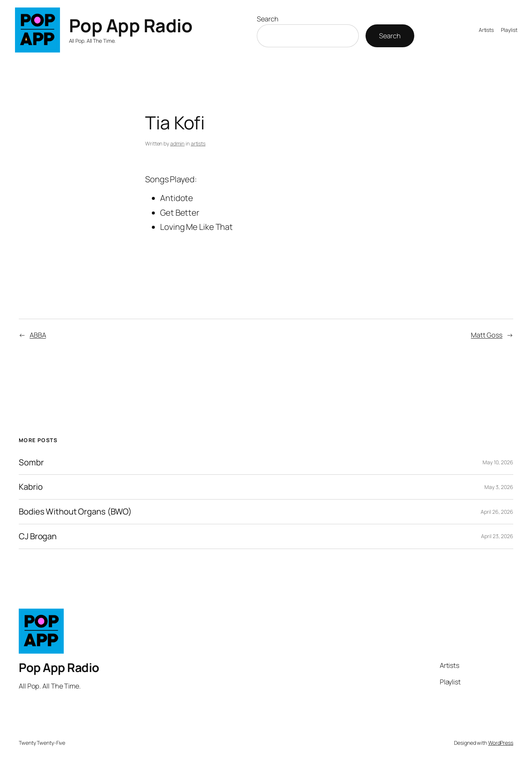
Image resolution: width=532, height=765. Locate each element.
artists (198, 143)
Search (267, 19)
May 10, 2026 (498, 462)
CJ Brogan (38, 536)
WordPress (501, 743)
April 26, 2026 (497, 512)
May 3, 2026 (499, 487)
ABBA (38, 335)
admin (178, 143)
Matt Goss (487, 335)
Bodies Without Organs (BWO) (75, 512)
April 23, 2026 (497, 536)
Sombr (31, 463)
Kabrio (31, 487)
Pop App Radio (131, 25)
